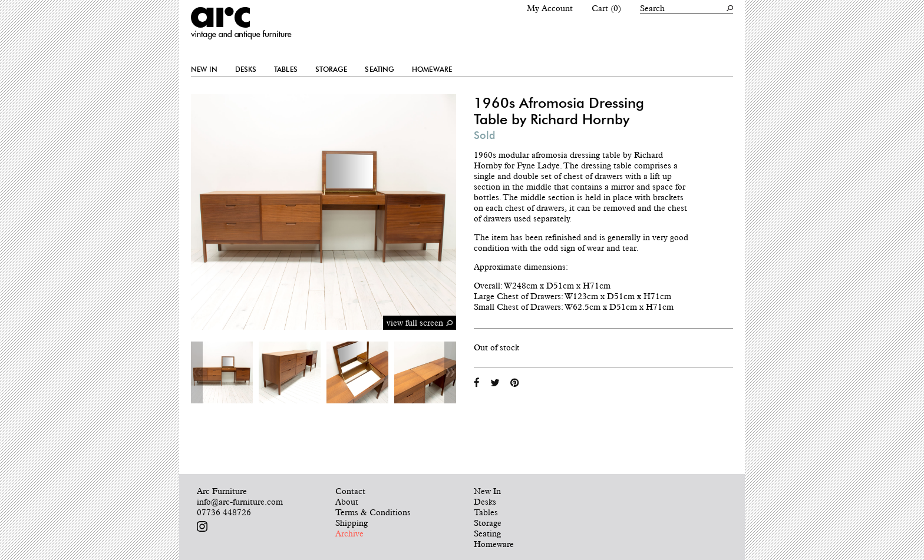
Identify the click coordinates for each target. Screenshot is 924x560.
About (347, 502)
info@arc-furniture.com (240, 502)
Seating (379, 69)
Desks (246, 69)
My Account (550, 8)
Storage (331, 69)
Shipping (352, 523)
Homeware (432, 69)
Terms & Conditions (373, 512)
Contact (350, 491)
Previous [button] (197, 372)
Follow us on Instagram (202, 526)
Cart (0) (606, 8)
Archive (349, 534)
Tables (286, 69)
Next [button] (450, 372)
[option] (222, 372)
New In (204, 69)
